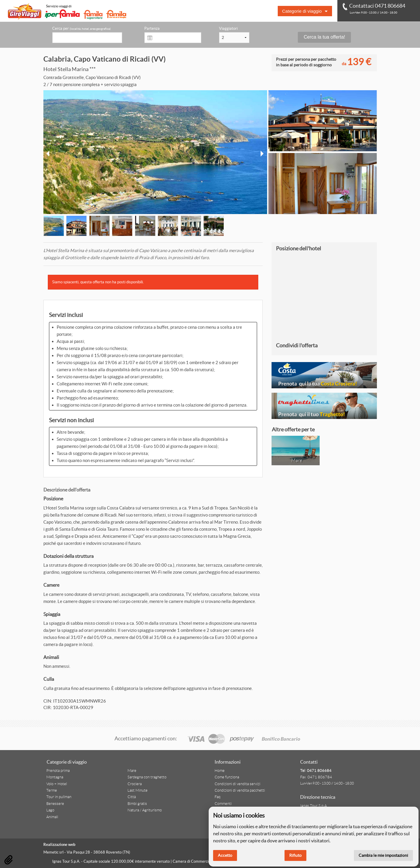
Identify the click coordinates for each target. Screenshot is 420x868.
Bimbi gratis (137, 804)
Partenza (152, 28)
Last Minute (138, 790)
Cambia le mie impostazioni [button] (383, 855)
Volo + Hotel (57, 784)
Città (132, 797)
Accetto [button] (225, 855)
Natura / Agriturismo (145, 810)
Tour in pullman (59, 797)
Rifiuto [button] (295, 855)
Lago (50, 810)
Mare (132, 771)
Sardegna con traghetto (147, 777)
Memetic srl (53, 852)
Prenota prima (58, 771)
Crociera (135, 784)
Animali (52, 817)
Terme (52, 790)
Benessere (55, 804)
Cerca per (81, 28)
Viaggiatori (228, 28)
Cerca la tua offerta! (324, 37)
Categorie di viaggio (302, 11)
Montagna (55, 777)
